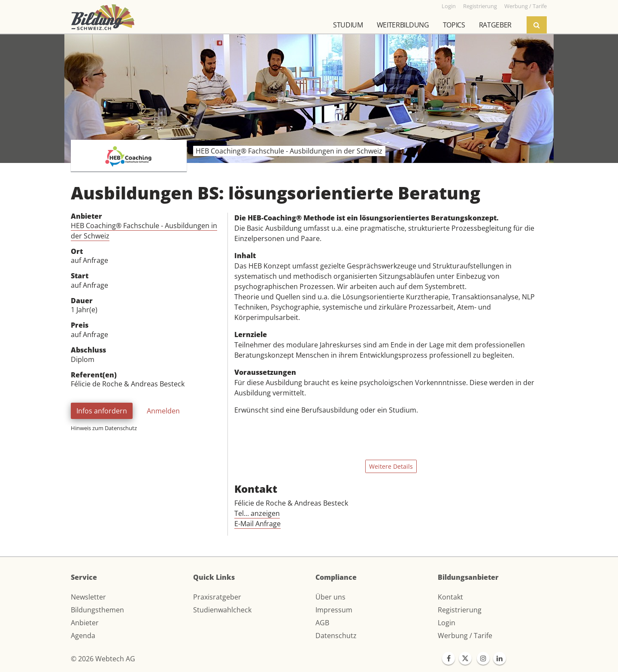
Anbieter (85, 623)
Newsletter (88, 597)
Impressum (334, 610)
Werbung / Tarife (465, 636)
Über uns (330, 597)
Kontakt (450, 597)
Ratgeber (495, 25)
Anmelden (163, 411)
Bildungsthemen (97, 610)
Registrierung (460, 610)
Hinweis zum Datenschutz (104, 428)
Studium (348, 25)
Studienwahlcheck (222, 610)
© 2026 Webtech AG (103, 659)
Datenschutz (336, 636)
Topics (454, 25)
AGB (322, 623)
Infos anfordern (102, 411)
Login (447, 623)
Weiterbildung (403, 25)
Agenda (83, 636)
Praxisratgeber (217, 597)
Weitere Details (391, 466)
